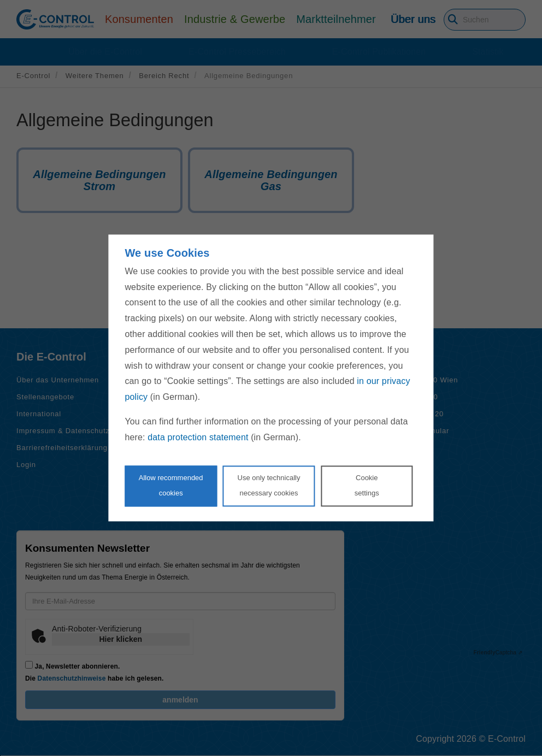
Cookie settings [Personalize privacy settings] (367, 486)
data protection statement (198, 437)
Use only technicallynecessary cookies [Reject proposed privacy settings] (269, 486)
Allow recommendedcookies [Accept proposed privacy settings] (171, 486)
